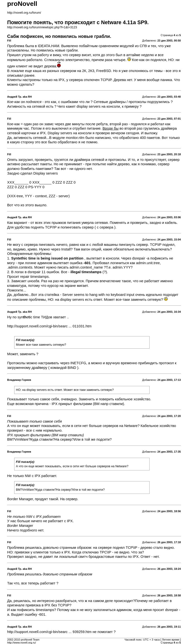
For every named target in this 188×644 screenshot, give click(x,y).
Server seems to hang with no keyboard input (98, 295)
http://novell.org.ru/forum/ (24, 13)
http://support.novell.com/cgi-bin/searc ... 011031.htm (49, 326)
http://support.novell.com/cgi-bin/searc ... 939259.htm (49, 632)
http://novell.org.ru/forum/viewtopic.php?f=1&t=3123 (42, 27)
